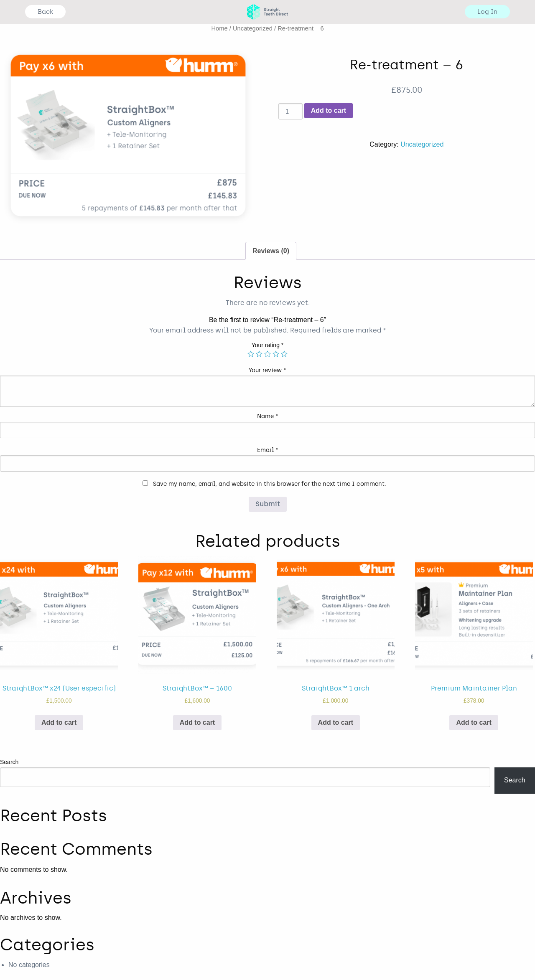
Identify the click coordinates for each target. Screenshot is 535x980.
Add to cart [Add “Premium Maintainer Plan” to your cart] (474, 722)
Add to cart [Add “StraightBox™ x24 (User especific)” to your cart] (59, 722)
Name (268, 416)
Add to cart (329, 110)
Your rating (268, 345)
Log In (487, 12)
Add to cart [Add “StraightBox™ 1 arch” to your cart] (336, 722)
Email (268, 450)
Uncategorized (253, 28)
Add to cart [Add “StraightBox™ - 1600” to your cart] (197, 722)
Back (45, 12)
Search (9, 762)
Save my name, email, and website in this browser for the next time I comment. (270, 484)
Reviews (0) (271, 251)
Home (219, 28)
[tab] (271, 251)
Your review (267, 370)
